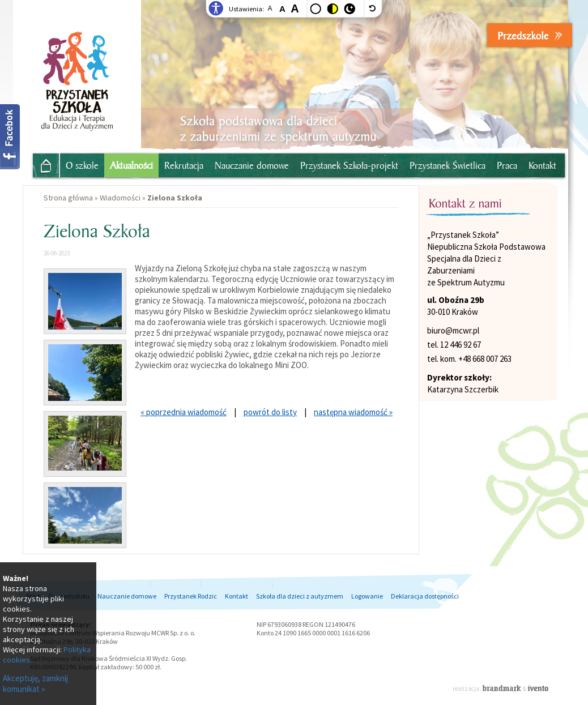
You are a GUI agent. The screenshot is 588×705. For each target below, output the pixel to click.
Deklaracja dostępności (425, 596)
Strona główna (42, 164)
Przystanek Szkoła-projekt (349, 166)
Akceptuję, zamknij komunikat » (35, 683)
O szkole (82, 166)
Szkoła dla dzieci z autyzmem (300, 596)
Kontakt (542, 166)
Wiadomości (120, 198)
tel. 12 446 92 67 (454, 345)
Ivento (538, 688)
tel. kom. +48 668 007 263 (469, 359)
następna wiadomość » (353, 412)
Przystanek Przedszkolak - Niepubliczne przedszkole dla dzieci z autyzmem (77, 70)
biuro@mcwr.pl (453, 330)
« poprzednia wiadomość (184, 412)
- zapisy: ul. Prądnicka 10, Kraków (504, 38)
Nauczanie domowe (252, 166)
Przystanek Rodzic (191, 596)
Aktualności (131, 166)
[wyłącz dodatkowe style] (373, 8)
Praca (507, 166)
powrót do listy (270, 412)
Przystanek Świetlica (448, 166)
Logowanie (367, 596)
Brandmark (502, 688)
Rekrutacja (184, 166)
